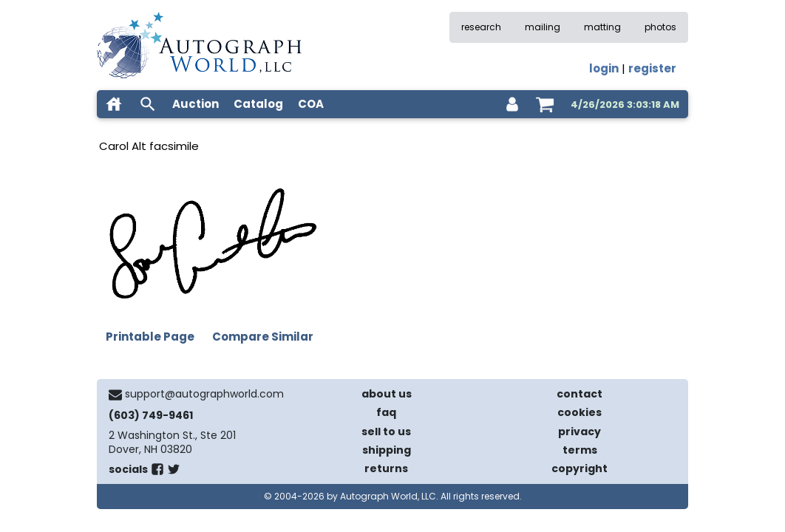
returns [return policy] (386, 468)
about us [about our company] (387, 394)
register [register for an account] (652, 68)
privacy (580, 432)
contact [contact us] (580, 394)
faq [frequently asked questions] (386, 412)
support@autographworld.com (204, 394)
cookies (580, 412)
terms (580, 450)
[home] (114, 104)
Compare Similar (263, 337)
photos (660, 27)
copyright (580, 468)
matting (602, 27)
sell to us (386, 432)
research (481, 27)
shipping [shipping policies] (387, 450)
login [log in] (604, 68)
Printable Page (150, 337)
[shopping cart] (545, 104)
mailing (543, 27)
